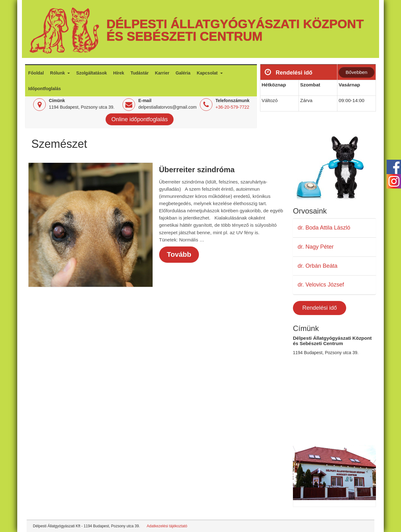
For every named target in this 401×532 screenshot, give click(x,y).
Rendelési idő (320, 308)
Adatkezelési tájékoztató (167, 526)
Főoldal (36, 73)
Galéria (183, 73)
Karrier (162, 73)
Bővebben (356, 72)
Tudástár (139, 73)
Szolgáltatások (91, 73)
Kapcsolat (208, 73)
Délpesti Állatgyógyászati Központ (235, 24)
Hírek (119, 73)
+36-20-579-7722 (232, 107)
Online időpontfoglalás (140, 119)
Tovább (179, 254)
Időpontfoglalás (44, 89)
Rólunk (58, 73)
